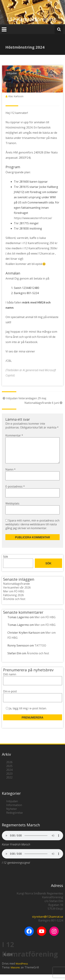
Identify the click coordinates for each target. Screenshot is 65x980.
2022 (9, 783)
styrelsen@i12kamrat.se (48, 922)
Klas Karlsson (16, 96)
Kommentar (14, 435)
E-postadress (15, 492)
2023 (9, 779)
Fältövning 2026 (13, 601)
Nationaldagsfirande (16, 589)
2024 (9, 775)
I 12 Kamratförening (31, 19)
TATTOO (40, 651)
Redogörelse (14, 818)
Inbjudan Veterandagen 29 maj (24, 398)
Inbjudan (12, 73)
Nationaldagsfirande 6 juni (44, 403)
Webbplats (12, 509)
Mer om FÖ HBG (14, 597)
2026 (9, 768)
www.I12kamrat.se (43, 253)
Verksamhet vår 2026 (17, 593)
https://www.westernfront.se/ (33, 218)
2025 (9, 772)
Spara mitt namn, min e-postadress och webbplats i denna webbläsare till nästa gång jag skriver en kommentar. (32, 530)
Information (14, 811)
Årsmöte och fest (14, 604)
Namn (10, 475)
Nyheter (12, 814)
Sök (6, 562)
